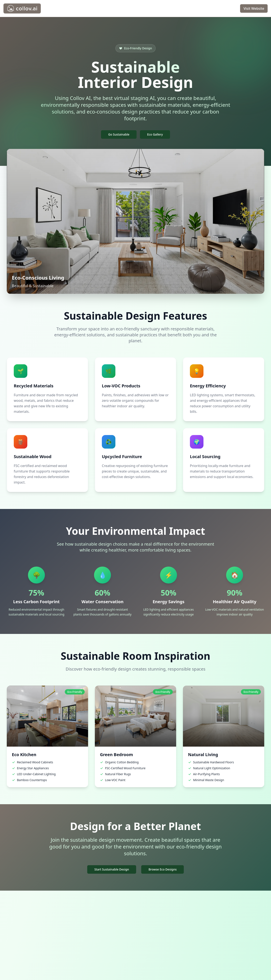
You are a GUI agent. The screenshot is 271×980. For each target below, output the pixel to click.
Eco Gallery (155, 134)
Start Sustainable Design (112, 869)
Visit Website (254, 8)
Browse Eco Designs (162, 869)
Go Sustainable (119, 134)
